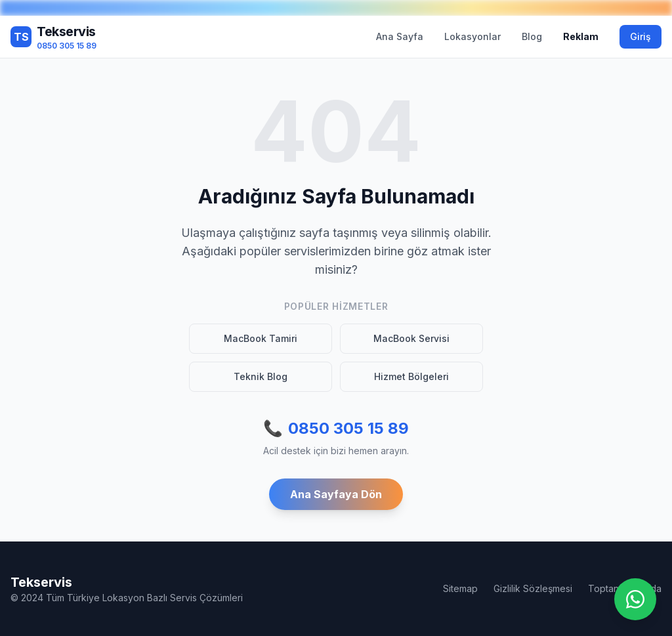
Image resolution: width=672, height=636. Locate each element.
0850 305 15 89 (336, 429)
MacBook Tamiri (261, 338)
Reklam (581, 36)
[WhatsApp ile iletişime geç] (635, 599)
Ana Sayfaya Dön (336, 494)
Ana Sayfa (400, 36)
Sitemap (460, 588)
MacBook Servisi (411, 338)
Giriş (640, 36)
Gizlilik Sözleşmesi (533, 588)
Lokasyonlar (472, 36)
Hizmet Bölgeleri (411, 376)
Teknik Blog (261, 376)
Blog (532, 36)
